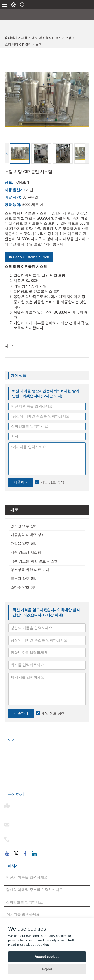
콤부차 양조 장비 (24, 579)
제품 (24, 38)
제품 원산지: (15, 190)
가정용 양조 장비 (24, 544)
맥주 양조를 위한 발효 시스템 (34, 561)
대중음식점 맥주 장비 (28, 535)
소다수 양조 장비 (24, 587)
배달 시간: (13, 197)
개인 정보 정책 (53, 713)
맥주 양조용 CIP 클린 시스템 (52, 38)
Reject (47, 969)
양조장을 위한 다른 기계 (30, 570)
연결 (12, 740)
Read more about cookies (29, 945)
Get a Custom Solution (29, 257)
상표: (9, 182)
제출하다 (21, 713)
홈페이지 (11, 38)
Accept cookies (47, 957)
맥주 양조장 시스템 (26, 552)
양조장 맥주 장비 (24, 526)
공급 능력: (13, 205)
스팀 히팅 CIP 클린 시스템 (23, 45)
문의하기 (16, 794)
